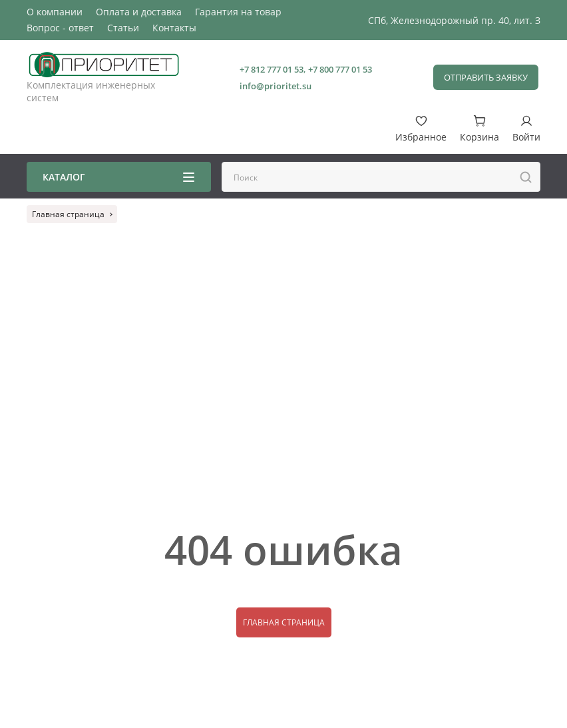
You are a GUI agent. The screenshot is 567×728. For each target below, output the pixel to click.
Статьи (123, 28)
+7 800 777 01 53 (340, 69)
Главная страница (284, 622)
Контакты (174, 28)
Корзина (479, 129)
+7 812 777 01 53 (272, 69)
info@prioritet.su (276, 86)
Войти (526, 129)
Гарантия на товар (238, 12)
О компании (55, 12)
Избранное (421, 129)
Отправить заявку (486, 77)
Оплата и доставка (139, 12)
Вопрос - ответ (60, 28)
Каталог (118, 177)
